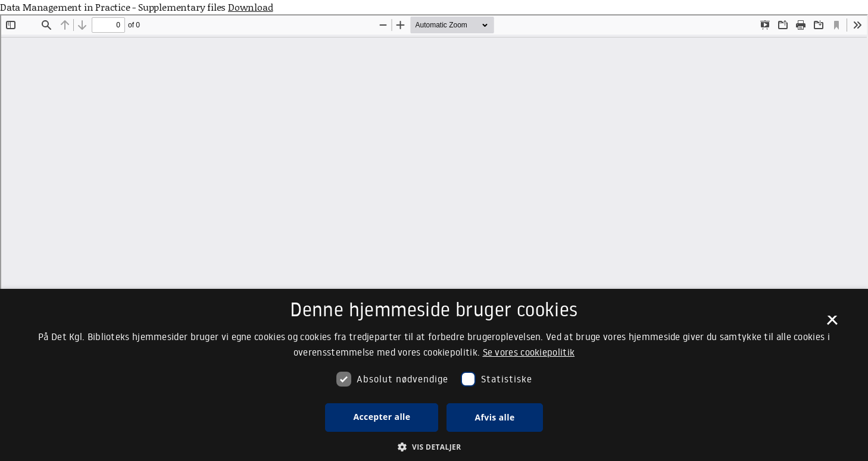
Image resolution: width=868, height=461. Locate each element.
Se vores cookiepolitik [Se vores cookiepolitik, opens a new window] (529, 352)
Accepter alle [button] (382, 417)
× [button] (832, 324)
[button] (434, 447)
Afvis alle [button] (494, 417)
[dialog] (434, 375)
